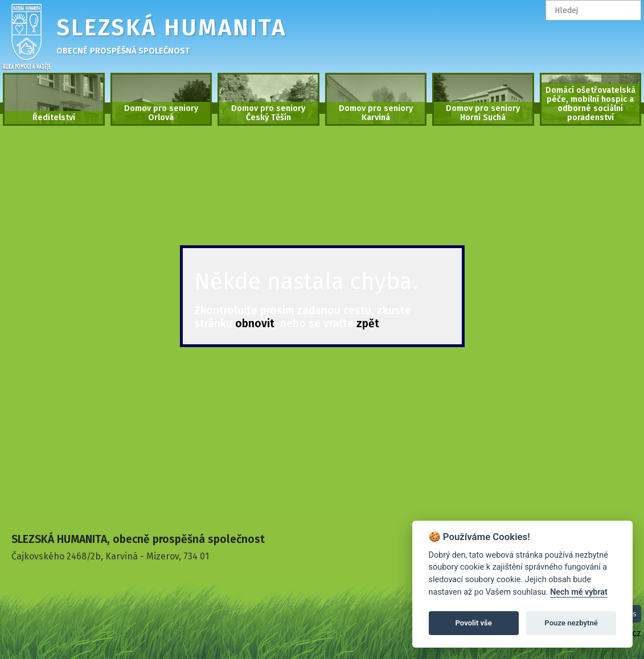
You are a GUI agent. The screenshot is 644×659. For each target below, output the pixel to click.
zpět (368, 324)
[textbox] (594, 10)
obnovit (255, 324)
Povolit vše (474, 623)
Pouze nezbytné (571, 623)
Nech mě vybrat (579, 592)
